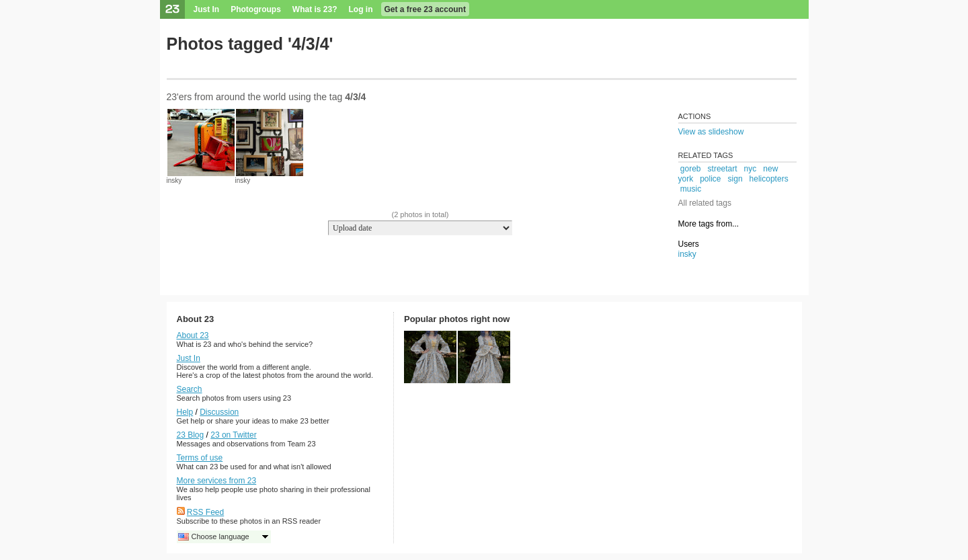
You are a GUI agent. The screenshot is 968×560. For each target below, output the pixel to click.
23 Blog (191, 435)
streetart (723, 169)
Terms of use (200, 458)
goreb (691, 169)
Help (185, 412)
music (691, 189)
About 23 (193, 335)
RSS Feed (205, 512)
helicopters (769, 179)
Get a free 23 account (425, 9)
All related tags (705, 203)
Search (190, 389)
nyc (751, 169)
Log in (361, 9)
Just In (207, 9)
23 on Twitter (233, 435)
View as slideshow (711, 132)
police (710, 179)
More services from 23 (217, 481)
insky (174, 181)
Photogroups (256, 9)
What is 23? (315, 9)
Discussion (219, 412)
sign (735, 179)
